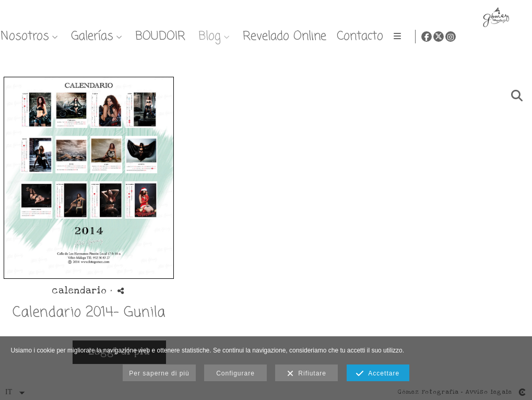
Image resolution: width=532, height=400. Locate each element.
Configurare (235, 373)
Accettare (378, 374)
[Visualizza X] (504, 37)
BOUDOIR (374, 36)
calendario (79, 291)
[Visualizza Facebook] (492, 37)
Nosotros (239, 36)
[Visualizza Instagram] (516, 37)
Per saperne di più (159, 373)
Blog (424, 36)
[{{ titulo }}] (89, 178)
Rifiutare (307, 374)
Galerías (306, 36)
